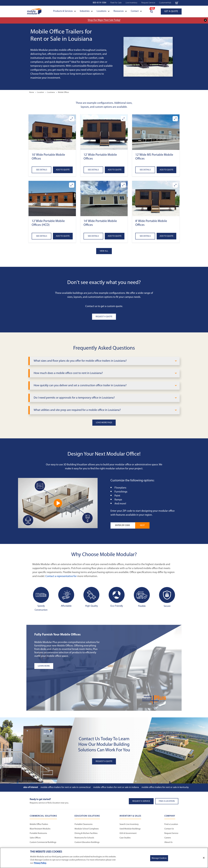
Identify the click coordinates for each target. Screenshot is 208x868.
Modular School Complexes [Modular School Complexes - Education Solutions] (87, 829)
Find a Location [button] (167, 801)
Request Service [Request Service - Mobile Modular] (171, 833)
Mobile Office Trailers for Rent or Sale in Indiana (116, 787)
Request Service (148, 3)
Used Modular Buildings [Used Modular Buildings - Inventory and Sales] (130, 829)
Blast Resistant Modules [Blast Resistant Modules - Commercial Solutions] (40, 829)
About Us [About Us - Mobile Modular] (168, 842)
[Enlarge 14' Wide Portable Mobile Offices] (123, 185)
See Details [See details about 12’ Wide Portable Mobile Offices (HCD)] (42, 236)
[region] (104, 858)
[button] (52, 132)
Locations (103, 11)
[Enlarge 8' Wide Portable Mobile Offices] (175, 185)
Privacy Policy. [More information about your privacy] (40, 863)
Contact (136, 11)
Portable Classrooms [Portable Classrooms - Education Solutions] (84, 824)
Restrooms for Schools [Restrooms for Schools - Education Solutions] (84, 838)
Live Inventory (131, 3)
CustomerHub (165, 3)
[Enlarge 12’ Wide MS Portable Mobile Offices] (175, 119)
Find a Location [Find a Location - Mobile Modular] (171, 824)
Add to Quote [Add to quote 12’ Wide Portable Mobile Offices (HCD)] (63, 236)
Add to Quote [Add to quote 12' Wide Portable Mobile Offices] (115, 170)
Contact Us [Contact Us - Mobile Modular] (169, 829)
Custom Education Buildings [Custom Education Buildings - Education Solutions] (87, 842)
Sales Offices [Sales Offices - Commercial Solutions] (35, 838)
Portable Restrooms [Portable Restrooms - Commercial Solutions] (38, 833)
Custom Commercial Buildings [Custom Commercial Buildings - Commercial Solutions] (43, 842)
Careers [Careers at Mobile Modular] (168, 838)
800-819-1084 (99, 3)
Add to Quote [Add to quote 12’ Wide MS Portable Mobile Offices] (166, 170)
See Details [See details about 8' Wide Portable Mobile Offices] (145, 236)
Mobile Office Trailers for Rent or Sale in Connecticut (66, 787)
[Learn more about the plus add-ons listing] (68, 666)
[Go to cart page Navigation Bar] (177, 3)
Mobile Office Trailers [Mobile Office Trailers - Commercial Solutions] (39, 824)
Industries (86, 11)
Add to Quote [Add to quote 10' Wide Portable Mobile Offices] (63, 170)
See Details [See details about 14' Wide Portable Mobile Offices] (93, 236)
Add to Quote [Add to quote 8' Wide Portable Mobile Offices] (166, 236)
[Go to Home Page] (34, 11)
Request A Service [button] (141, 801)
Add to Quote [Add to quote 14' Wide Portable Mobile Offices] (115, 236)
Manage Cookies (159, 858)
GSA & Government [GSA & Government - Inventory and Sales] (128, 833)
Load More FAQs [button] (104, 423)
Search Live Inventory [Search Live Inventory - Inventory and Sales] (129, 824)
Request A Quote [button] (104, 317)
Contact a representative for (61, 576)
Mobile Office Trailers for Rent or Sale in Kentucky (165, 787)
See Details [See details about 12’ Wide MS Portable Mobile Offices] (145, 170)
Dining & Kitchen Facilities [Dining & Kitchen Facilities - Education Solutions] (86, 833)
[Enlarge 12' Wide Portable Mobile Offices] (123, 119)
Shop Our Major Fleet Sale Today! (104, 20)
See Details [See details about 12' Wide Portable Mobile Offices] (93, 170)
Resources (120, 11)
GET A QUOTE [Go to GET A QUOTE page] (171, 11)
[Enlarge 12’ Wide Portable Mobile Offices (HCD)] (72, 185)
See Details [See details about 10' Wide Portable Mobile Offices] (42, 170)
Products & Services (65, 11)
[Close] (204, 858)
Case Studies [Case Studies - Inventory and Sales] (125, 838)
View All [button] (104, 251)
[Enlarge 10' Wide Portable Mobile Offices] (72, 119)
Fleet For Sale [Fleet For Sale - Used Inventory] (116, 3)
